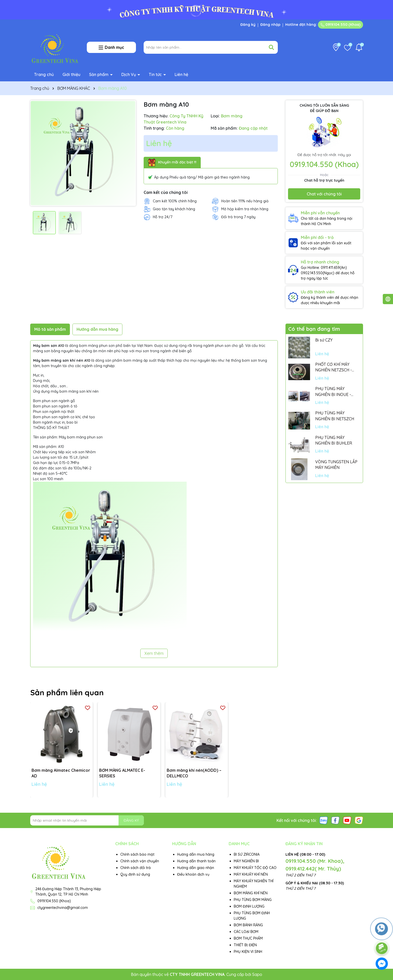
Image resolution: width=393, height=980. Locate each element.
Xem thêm (154, 653)
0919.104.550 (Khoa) (341, 25)
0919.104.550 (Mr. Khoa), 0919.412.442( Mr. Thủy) (315, 865)
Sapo (257, 974)
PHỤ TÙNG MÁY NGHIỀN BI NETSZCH (335, 416)
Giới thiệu (71, 74)
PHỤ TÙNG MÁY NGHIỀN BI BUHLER (334, 440)
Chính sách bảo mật (137, 854)
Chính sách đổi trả (136, 868)
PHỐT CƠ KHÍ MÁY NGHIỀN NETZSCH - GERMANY (333, 367)
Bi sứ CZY (324, 340)
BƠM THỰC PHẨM (248, 938)
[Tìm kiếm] (271, 47)
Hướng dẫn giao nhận (196, 868)
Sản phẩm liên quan (67, 692)
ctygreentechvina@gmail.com (63, 908)
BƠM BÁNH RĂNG (248, 925)
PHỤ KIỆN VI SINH (248, 952)
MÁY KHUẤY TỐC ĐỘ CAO (255, 868)
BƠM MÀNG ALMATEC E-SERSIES (122, 773)
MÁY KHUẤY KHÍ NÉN (251, 874)
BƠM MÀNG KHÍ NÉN (251, 893)
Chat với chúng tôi (324, 194)
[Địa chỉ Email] (87, 820)
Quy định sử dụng (135, 874)
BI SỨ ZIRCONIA (247, 854)
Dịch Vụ (129, 74)
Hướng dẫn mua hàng (196, 854)
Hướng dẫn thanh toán (196, 861)
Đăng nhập (270, 25)
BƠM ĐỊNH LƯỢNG (249, 906)
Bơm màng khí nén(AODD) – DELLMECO (194, 773)
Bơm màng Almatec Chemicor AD (61, 773)
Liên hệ (181, 74)
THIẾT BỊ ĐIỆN (245, 945)
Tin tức (156, 74)
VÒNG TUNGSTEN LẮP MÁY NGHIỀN (336, 465)
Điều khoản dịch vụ (193, 874)
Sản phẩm (99, 74)
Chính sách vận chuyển (140, 861)
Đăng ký (248, 25)
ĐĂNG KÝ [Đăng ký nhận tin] (131, 820)
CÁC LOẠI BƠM (246, 932)
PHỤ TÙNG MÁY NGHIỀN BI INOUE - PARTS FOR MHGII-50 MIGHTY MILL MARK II (335, 392)
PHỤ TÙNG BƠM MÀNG (253, 900)
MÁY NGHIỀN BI (246, 861)
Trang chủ (44, 74)
